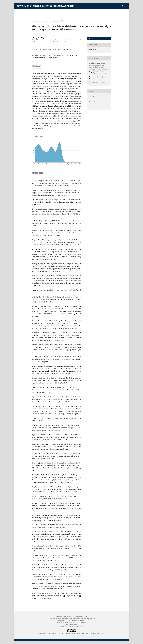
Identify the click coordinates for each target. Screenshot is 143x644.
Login (124, 6)
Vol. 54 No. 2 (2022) (52, 21)
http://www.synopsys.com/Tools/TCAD (63, 290)
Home (19, 11)
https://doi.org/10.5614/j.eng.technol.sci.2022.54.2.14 (53, 49)
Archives (41, 21)
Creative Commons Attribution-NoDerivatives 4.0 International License (81, 634)
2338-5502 (79, 627)
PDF (92, 38)
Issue (36, 11)
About (27, 11)
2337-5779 (67, 627)
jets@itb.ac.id (74, 625)
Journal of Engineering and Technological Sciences (46, 6)
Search (122, 11)
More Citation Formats (98, 83)
